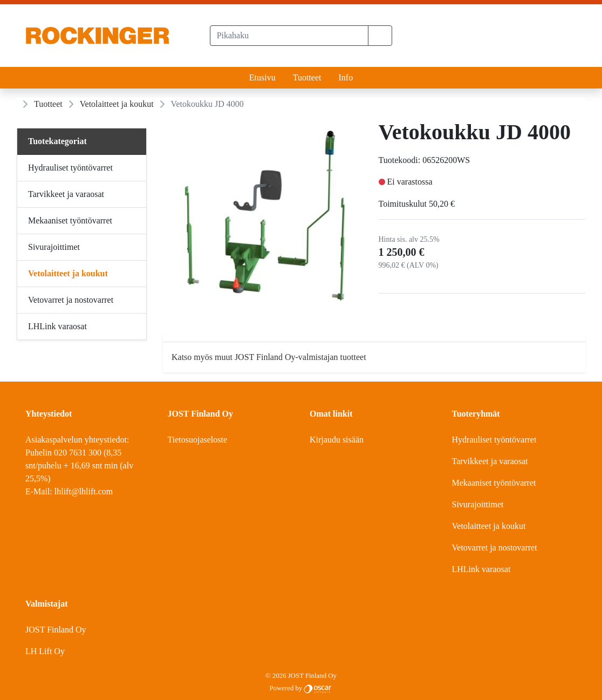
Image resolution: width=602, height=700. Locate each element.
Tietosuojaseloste (198, 440)
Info (346, 77)
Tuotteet (307, 77)
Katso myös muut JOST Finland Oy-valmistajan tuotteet (269, 357)
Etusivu (262, 77)
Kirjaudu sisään (337, 440)
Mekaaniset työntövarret (494, 483)
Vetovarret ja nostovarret (495, 548)
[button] (380, 36)
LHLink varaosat (481, 569)
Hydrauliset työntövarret (494, 440)
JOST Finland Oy (56, 630)
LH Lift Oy (45, 651)
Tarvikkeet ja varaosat (490, 461)
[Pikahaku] (289, 36)
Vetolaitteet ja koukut (117, 104)
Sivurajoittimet (478, 504)
